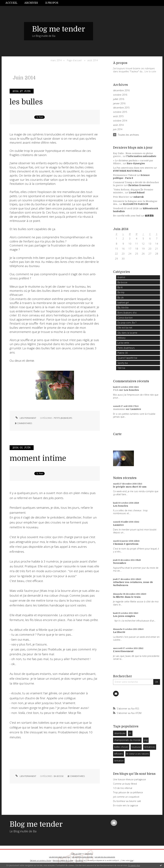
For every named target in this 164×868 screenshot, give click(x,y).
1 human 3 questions (126, 544)
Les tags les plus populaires (105, 857)
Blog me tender (59, 29)
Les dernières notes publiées (82, 857)
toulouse (136, 747)
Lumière (136, 409)
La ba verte (123, 343)
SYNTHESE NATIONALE (127, 171)
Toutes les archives (128, 135)
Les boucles (131, 390)
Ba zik (121, 298)
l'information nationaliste (141, 156)
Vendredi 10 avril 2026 (126, 208)
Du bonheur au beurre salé (127, 801)
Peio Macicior (121, 197)
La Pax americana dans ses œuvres (133, 168)
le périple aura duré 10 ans (130, 487)
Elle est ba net (125, 328)
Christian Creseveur (139, 185)
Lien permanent (26, 418)
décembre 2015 (121, 108)
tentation (119, 761)
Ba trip (121, 292)
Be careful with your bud (127, 216)
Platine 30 (123, 353)
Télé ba (121, 368)
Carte (117, 434)
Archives (31, 3)
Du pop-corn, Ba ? (127, 323)
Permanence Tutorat (125, 175)
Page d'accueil (74, 60)
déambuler (120, 733)
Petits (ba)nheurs (63, 418)
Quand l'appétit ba (127, 358)
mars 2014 (56, 60)
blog (132, 860)
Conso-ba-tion (125, 318)
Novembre (120, 563)
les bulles (26, 102)
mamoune (119, 409)
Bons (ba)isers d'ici (127, 313)
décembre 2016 (121, 90)
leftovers (119, 754)
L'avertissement (123, 651)
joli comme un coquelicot (126, 797)
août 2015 (118, 116)
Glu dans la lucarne (127, 333)
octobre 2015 (120, 112)
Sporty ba (123, 363)
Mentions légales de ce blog (63, 860)
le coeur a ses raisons (138, 754)
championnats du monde (127, 740)
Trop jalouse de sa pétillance (128, 792)
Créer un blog (76, 854)
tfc (130, 733)
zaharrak (139, 197)
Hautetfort (89, 854)
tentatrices (150, 747)
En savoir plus (134, 865)
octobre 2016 (120, 95)
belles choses (121, 747)
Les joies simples (124, 616)
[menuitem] (13, 3)
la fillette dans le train (127, 597)
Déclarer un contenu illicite (40, 860)
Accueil (11, 3)
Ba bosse (59, 776)
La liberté (119, 632)
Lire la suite (150, 71)
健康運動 (149, 216)
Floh (116, 390)
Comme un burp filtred (125, 784)
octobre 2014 (120, 121)
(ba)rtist (121, 277)
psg (146, 740)
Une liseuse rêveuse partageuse (129, 779)
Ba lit (120, 287)
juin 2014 (118, 129)
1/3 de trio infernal (123, 788)
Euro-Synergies (136, 163)
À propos (52, 3)
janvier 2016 (119, 103)
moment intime (38, 458)
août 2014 (93, 60)
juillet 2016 (119, 99)
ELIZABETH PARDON (136, 204)
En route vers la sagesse (126, 805)
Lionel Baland (137, 192)
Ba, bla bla (123, 307)
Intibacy (121, 338)
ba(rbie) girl (123, 302)
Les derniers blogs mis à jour (60, 857)
